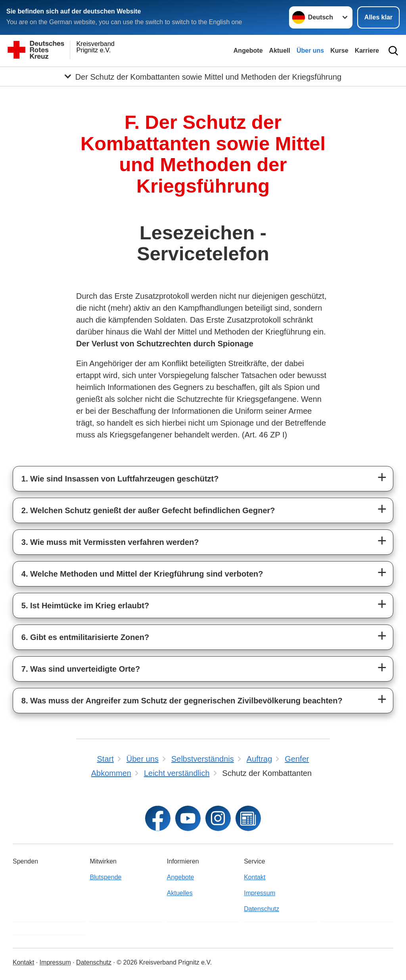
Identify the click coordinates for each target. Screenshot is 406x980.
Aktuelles (180, 893)
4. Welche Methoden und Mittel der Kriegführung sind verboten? (142, 574)
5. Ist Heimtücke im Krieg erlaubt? (85, 606)
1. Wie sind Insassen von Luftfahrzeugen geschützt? (120, 479)
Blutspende (105, 877)
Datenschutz (261, 909)
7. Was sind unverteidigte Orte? (81, 669)
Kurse (339, 51)
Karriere (367, 51)
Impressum (259, 893)
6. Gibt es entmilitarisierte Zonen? (85, 637)
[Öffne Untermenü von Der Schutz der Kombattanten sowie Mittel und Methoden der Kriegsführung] (203, 76)
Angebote (248, 51)
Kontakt (255, 877)
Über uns (310, 51)
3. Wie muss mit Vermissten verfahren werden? (110, 542)
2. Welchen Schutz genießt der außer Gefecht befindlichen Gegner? (148, 510)
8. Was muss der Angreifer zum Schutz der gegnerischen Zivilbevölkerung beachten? (182, 701)
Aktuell (280, 51)
